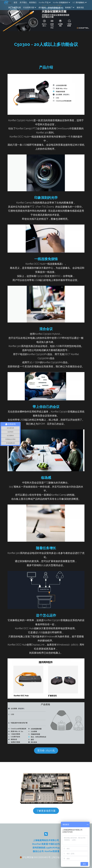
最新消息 (80, 8)
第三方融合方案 (15, 8)
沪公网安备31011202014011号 (35, 862)
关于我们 (23, 3)
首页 (15, 3)
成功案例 (42, 8)
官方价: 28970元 (46, 755)
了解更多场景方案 (46, 815)
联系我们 (33, 3)
